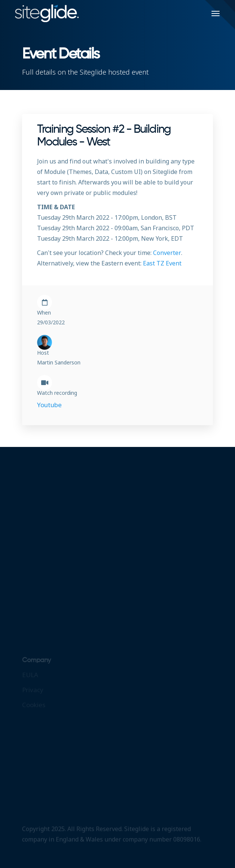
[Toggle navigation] (216, 13)
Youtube (49, 405)
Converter (167, 253)
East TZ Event (162, 263)
